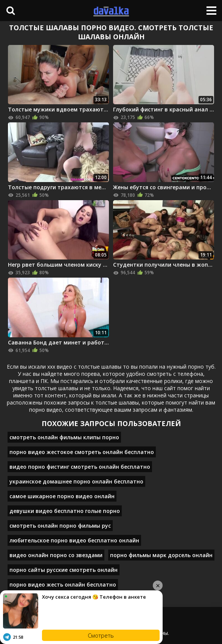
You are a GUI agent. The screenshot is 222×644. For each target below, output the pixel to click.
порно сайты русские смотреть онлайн (64, 570)
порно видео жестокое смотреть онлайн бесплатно (82, 452)
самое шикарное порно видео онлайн (62, 496)
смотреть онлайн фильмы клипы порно (64, 437)
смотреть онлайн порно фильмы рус (60, 526)
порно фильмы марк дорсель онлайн (161, 555)
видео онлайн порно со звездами (56, 555)
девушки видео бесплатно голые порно (65, 511)
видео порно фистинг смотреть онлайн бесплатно (80, 467)
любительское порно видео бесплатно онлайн (74, 540)
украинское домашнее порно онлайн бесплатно (76, 481)
